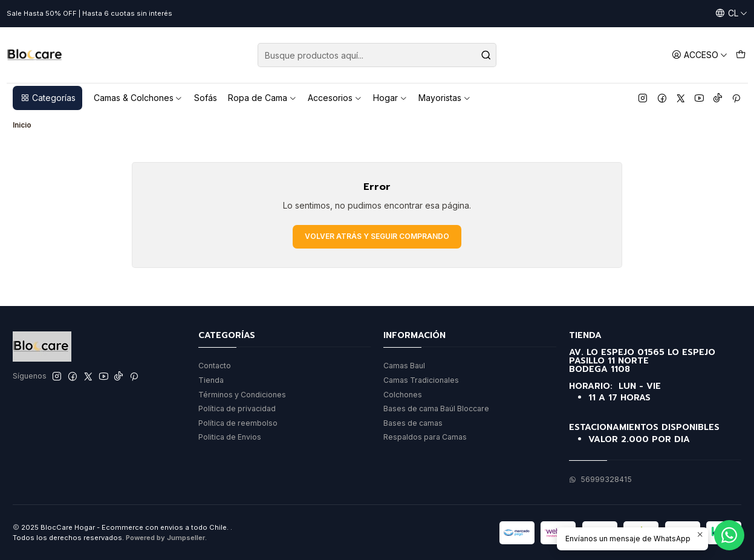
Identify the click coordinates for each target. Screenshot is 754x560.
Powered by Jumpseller (165, 538)
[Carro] (740, 55)
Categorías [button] (48, 98)
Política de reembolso (238, 423)
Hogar (390, 98)
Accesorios (335, 98)
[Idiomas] (731, 14)
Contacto (215, 366)
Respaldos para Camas (425, 437)
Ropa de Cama (262, 98)
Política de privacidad (237, 409)
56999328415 (600, 479)
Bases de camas (413, 423)
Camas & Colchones (138, 98)
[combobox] (377, 55)
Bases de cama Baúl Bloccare (436, 409)
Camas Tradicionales (421, 380)
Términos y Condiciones (242, 395)
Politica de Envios (230, 437)
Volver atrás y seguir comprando (377, 236)
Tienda (211, 380)
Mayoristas (445, 98)
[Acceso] (700, 55)
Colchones (403, 395)
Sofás (206, 98)
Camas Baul (404, 366)
